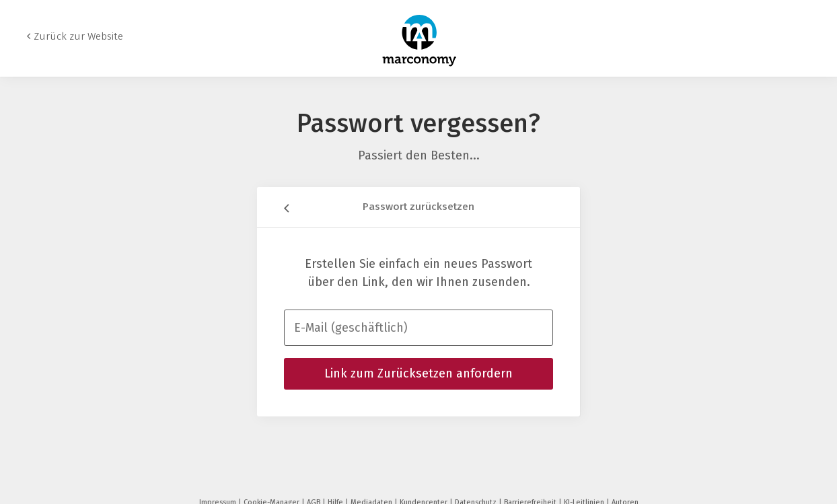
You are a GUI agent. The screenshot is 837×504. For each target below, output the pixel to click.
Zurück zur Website (78, 36)
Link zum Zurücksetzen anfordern (418, 373)
